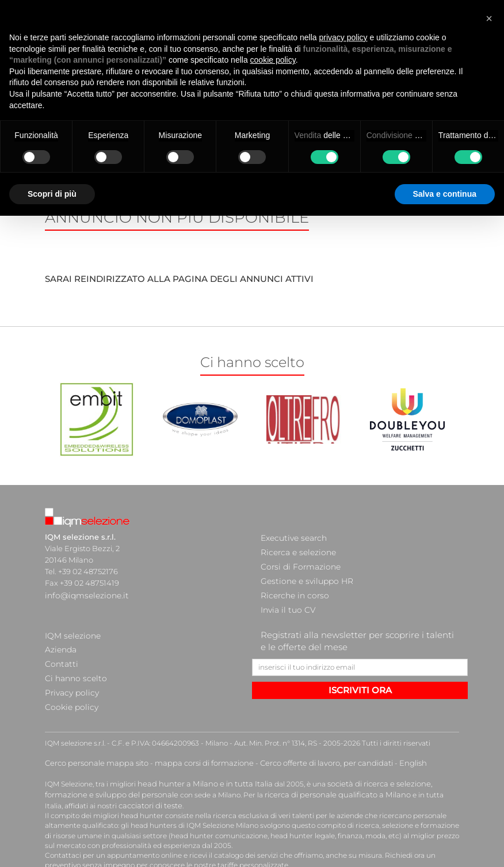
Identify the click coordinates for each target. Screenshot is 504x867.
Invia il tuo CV (285, 594)
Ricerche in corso (292, 583)
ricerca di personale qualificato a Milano (274, 759)
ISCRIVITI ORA (360, 673)
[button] (489, 18)
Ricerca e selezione (295, 548)
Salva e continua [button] (445, 194)
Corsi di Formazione (297, 560)
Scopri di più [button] (52, 194)
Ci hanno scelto (73, 652)
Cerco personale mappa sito (93, 729)
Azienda (60, 629)
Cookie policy (69, 675)
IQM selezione (71, 617)
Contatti (60, 640)
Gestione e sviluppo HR (303, 571)
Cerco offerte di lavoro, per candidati (305, 729)
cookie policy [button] (273, 60)
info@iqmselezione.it (83, 594)
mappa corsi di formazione (192, 729)
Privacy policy (70, 663)
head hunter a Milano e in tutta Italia (199, 749)
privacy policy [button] (343, 37)
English (385, 729)
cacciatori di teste (75, 768)
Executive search (292, 537)
